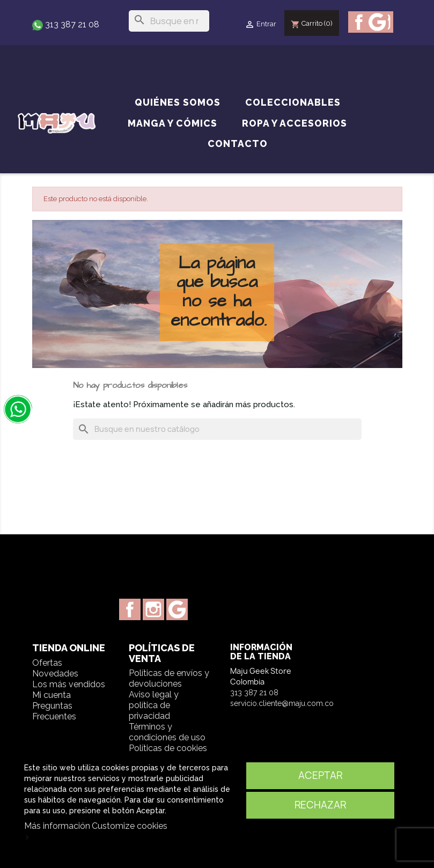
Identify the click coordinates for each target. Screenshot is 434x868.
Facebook (359, 22)
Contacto (238, 144)
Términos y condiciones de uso (167, 732)
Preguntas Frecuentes (54, 711)
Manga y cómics (172, 123)
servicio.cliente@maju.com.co (282, 703)
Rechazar (320, 805)
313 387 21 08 (71, 24)
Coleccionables (293, 102)
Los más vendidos (69, 684)
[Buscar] (169, 21)
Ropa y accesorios (295, 123)
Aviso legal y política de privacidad (154, 705)
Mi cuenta (52, 695)
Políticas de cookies (168, 748)
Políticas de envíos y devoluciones (169, 678)
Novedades (55, 674)
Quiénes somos (178, 102)
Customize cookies (130, 826)
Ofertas (47, 663)
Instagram (153, 609)
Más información (57, 826)
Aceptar (320, 775)
